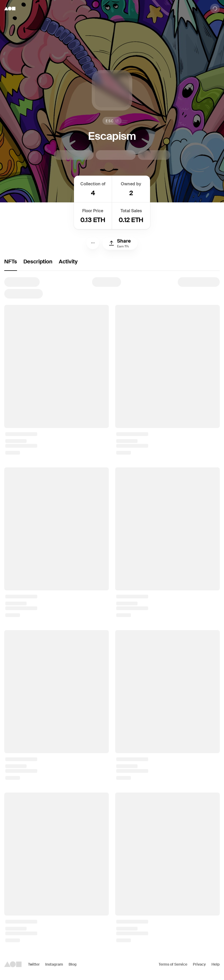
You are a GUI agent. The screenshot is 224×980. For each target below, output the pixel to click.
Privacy (199, 964)
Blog (73, 964)
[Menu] (93, 243)
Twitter (34, 964)
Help (216, 964)
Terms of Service (173, 964)
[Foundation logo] (10, 9)
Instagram (54, 964)
